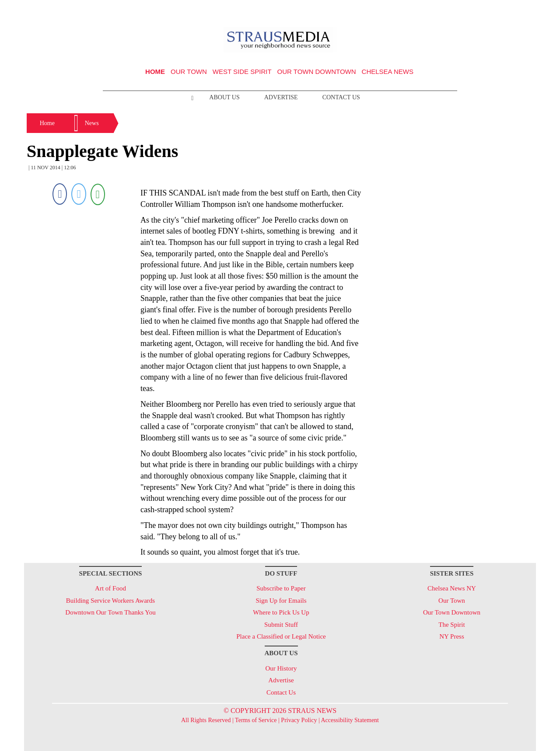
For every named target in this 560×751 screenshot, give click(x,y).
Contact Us (341, 97)
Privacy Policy (299, 720)
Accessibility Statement (350, 720)
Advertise (281, 97)
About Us (224, 97)
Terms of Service (256, 720)
